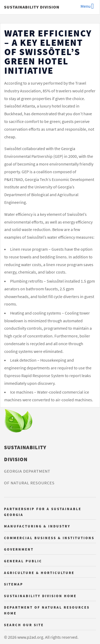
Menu (86, 6)
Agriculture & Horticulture (39, 573)
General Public (23, 561)
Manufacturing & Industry (37, 526)
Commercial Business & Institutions (49, 538)
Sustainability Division (32, 7)
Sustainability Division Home (40, 596)
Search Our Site (24, 625)
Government (19, 549)
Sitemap (14, 584)
